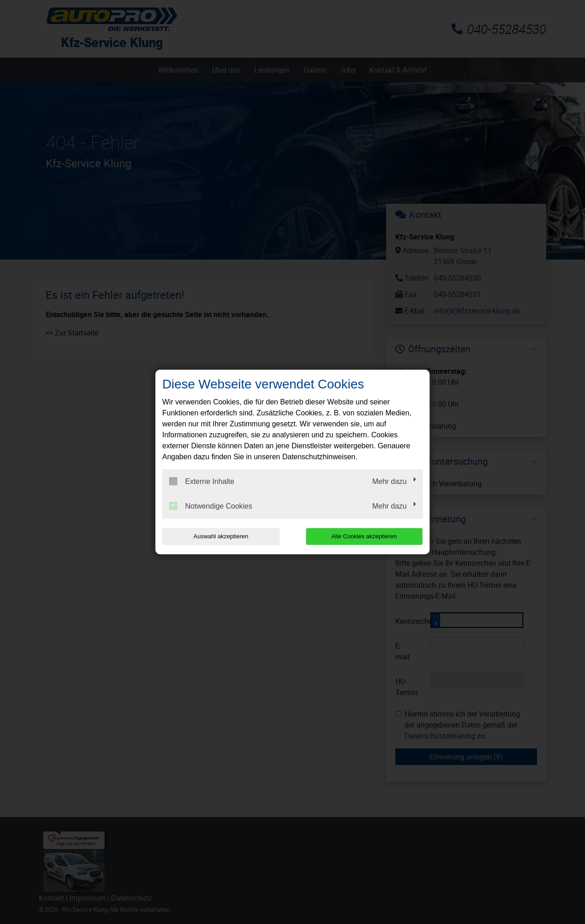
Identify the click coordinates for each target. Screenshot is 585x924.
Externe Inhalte (202, 481)
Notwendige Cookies (211, 506)
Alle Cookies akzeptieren (364, 536)
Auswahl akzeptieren (221, 536)
